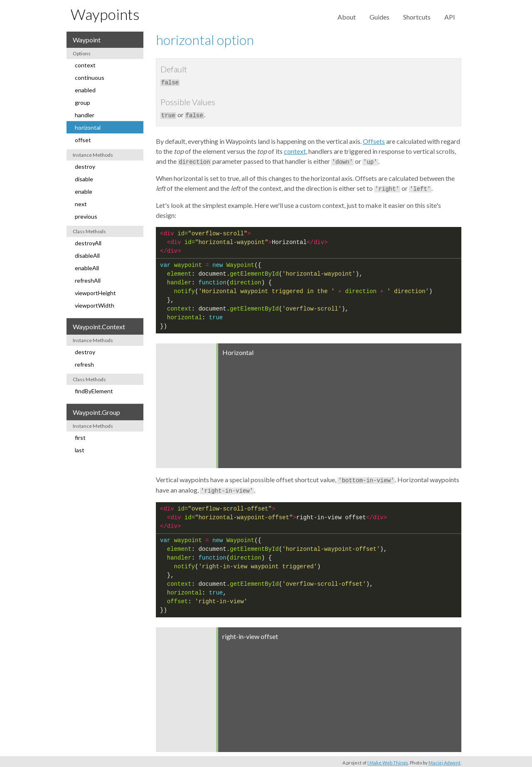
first (80, 438)
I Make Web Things (388, 760)
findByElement (94, 391)
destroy (85, 166)
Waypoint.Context (99, 327)
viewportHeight (95, 293)
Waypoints (105, 14)
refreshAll (88, 280)
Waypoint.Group (96, 412)
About (347, 17)
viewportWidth (95, 305)
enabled (85, 90)
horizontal (88, 127)
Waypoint (87, 40)
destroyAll (88, 243)
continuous (90, 78)
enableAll (87, 268)
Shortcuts (417, 17)
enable (84, 191)
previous (86, 216)
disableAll (87, 255)
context (85, 65)
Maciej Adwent (445, 760)
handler (85, 115)
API (450, 17)
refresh (84, 364)
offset (83, 140)
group (83, 102)
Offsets (374, 140)
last (80, 450)
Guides (379, 17)
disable (84, 179)
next (81, 204)
